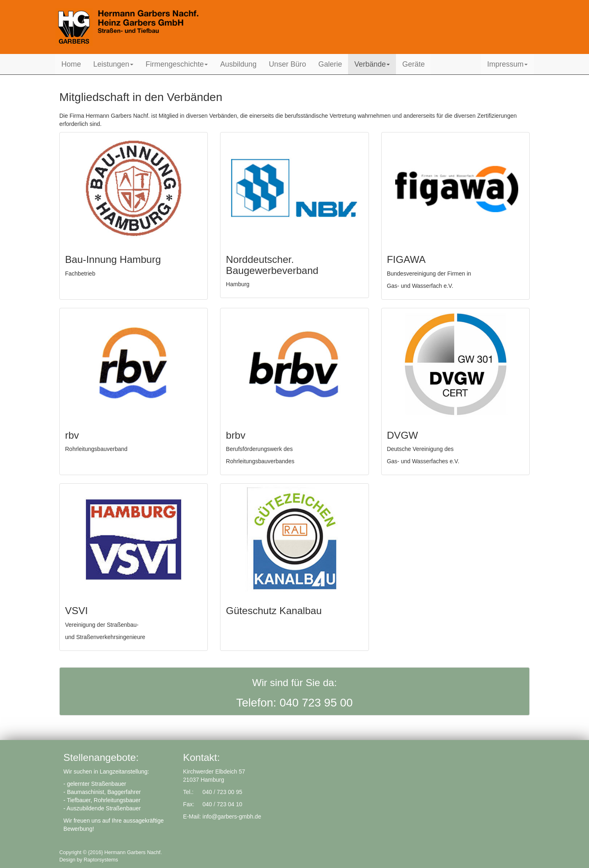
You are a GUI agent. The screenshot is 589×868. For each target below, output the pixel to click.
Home (71, 64)
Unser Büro (287, 64)
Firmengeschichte (177, 64)
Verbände (372, 64)
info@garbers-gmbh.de (232, 816)
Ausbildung (238, 64)
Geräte (413, 64)
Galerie (330, 64)
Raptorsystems (101, 860)
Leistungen (113, 64)
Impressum (507, 64)
